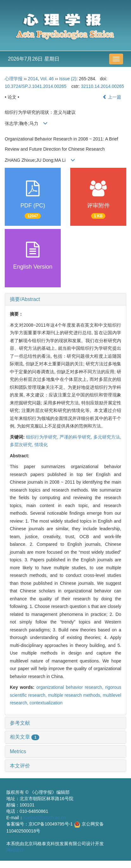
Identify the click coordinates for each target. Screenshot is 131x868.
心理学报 (14, 79)
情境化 (41, 445)
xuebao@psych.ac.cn (45, 818)
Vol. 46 (47, 79)
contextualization (46, 703)
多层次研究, (22, 445)
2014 (33, 79)
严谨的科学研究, (76, 437)
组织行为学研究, (43, 437)
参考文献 (20, 723)
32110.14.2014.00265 (103, 86)
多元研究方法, (107, 437)
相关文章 (25, 737)
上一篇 (112, 97)
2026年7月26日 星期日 (34, 59)
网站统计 (15, 850)
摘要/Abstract (25, 299)
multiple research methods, (75, 695)
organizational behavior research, (71, 687)
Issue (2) (68, 79)
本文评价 (20, 766)
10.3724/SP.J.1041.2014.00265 (36, 86)
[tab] (65, 299)
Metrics (18, 751)
